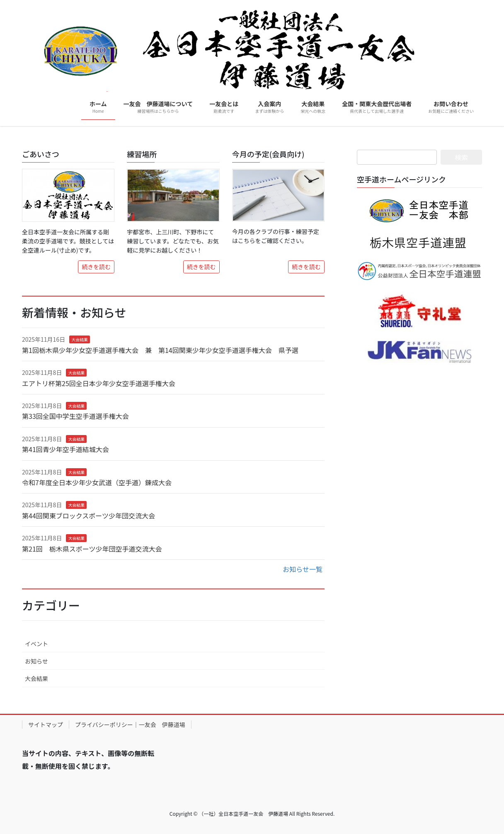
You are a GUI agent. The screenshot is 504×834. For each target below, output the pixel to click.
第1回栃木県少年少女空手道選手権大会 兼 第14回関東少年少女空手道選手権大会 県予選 (160, 350)
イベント (36, 644)
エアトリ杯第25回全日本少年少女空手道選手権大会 (99, 383)
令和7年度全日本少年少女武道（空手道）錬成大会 (97, 482)
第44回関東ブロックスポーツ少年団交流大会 (88, 515)
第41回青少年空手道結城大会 (65, 449)
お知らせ (36, 661)
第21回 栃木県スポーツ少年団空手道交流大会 (92, 549)
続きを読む (96, 267)
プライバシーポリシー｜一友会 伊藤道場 (130, 725)
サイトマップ (46, 725)
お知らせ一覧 (303, 569)
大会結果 (80, 339)
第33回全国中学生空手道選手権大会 (75, 416)
